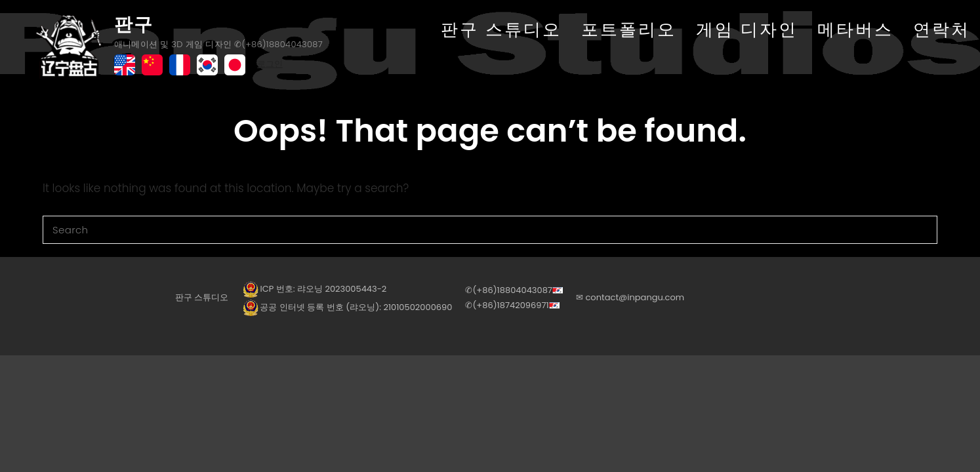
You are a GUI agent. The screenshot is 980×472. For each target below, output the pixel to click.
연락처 (942, 29)
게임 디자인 (747, 29)
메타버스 (855, 29)
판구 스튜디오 (501, 29)
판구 (134, 25)
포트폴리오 (629, 29)
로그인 (270, 64)
